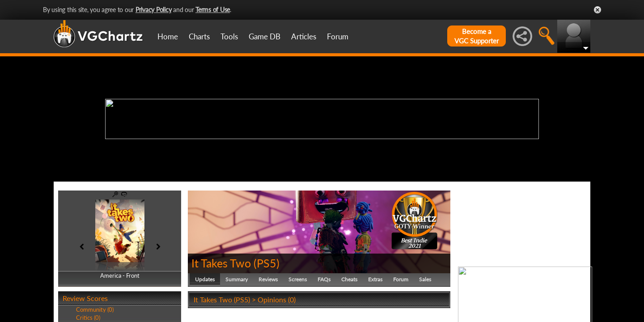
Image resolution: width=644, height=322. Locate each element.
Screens (298, 279)
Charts (199, 36)
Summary (237, 279)
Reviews (268, 279)
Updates (205, 279)
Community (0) (95, 309)
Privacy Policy (154, 10)
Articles (304, 36)
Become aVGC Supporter (477, 36)
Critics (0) (88, 318)
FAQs (324, 279)
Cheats (349, 279)
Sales (425, 279)
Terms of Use (213, 10)
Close (597, 10)
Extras (375, 279)
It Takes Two (221, 263)
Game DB (265, 36)
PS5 (267, 263)
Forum (338, 36)
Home (168, 36)
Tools (229, 36)
